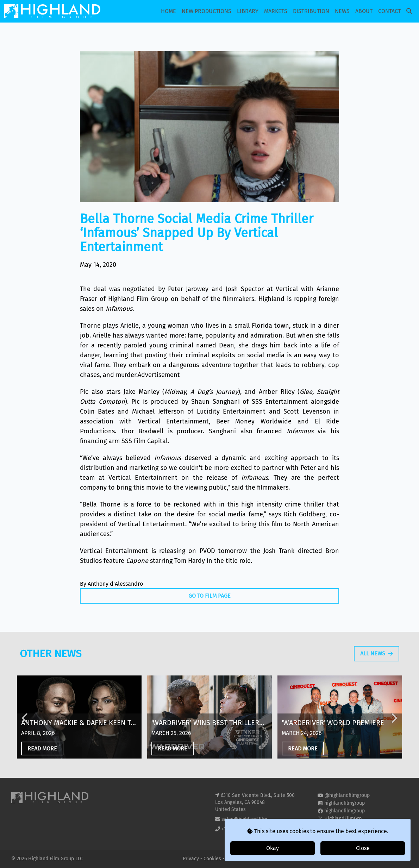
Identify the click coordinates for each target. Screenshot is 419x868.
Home (168, 11)
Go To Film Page (210, 596)
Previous (25, 722)
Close (363, 848)
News (342, 11)
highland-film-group (347, 826)
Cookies (213, 859)
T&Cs (231, 859)
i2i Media (398, 859)
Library (248, 11)
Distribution (311, 11)
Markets (276, 11)
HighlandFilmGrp (343, 819)
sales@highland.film (244, 819)
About (364, 11)
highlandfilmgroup (345, 803)
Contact (389, 11)
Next (394, 722)
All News (377, 657)
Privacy (192, 859)
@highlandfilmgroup (347, 795)
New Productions (207, 11)
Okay (273, 848)
